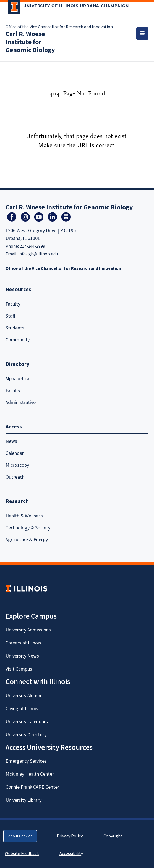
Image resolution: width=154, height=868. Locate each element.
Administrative (21, 403)
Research (17, 501)
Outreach (15, 477)
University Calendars (27, 722)
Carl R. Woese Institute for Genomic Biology (30, 42)
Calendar (15, 453)
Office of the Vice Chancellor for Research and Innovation (59, 27)
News (11, 441)
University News (22, 656)
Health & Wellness (24, 516)
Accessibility (71, 854)
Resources (18, 290)
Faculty (13, 304)
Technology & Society (28, 528)
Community (18, 340)
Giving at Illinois (22, 709)
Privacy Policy (70, 836)
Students (15, 328)
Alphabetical (18, 379)
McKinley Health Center (30, 774)
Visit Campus (19, 669)
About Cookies (20, 836)
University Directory (26, 735)
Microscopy (17, 465)
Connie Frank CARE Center (32, 787)
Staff (11, 316)
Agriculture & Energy (27, 540)
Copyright (113, 836)
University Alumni (23, 696)
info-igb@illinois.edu (38, 254)
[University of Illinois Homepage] (26, 589)
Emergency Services (26, 761)
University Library (24, 800)
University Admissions (28, 630)
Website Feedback (22, 854)
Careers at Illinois (23, 643)
